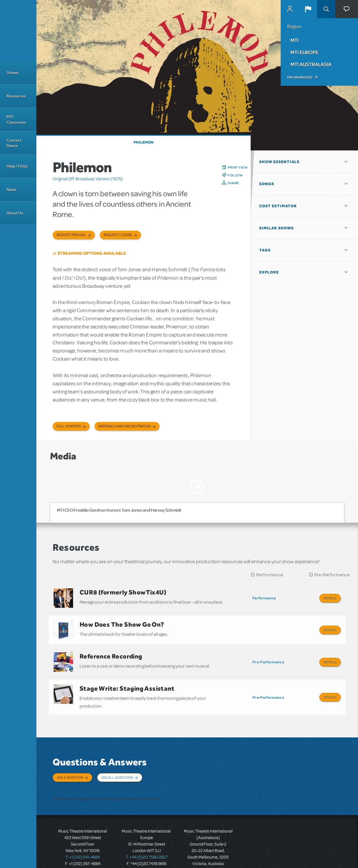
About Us (15, 213)
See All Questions (117, 766)
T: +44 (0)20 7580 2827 (147, 839)
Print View (238, 167)
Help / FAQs (17, 166)
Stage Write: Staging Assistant (127, 680)
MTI (294, 40)
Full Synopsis (69, 426)
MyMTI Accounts (290, 9)
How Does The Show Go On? (122, 621)
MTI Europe (304, 52)
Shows (13, 73)
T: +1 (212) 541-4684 (83, 839)
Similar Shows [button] (276, 228)
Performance (270, 575)
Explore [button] (269, 272)
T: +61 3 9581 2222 (208, 852)
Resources (16, 96)
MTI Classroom (16, 120)
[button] (308, 9)
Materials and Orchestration (125, 426)
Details (330, 598)
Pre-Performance (332, 575)
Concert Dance (14, 143)
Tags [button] (265, 250)
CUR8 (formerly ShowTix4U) (123, 592)
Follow (235, 175)
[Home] (18, 31)
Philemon (144, 142)
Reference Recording (111, 651)
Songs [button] (267, 184)
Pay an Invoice (300, 77)
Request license (118, 235)
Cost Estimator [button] (278, 206)
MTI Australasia (311, 64)
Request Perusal (71, 235)
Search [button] (326, 9)
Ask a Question (70, 766)
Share (233, 183)
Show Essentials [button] (279, 162)
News (12, 190)
